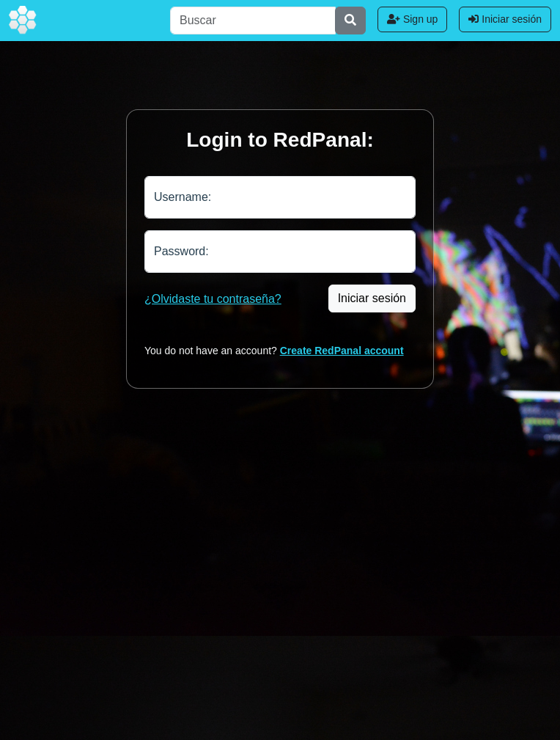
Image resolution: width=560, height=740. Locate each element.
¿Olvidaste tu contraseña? (213, 299)
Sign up (412, 19)
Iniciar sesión (505, 19)
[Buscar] (253, 21)
